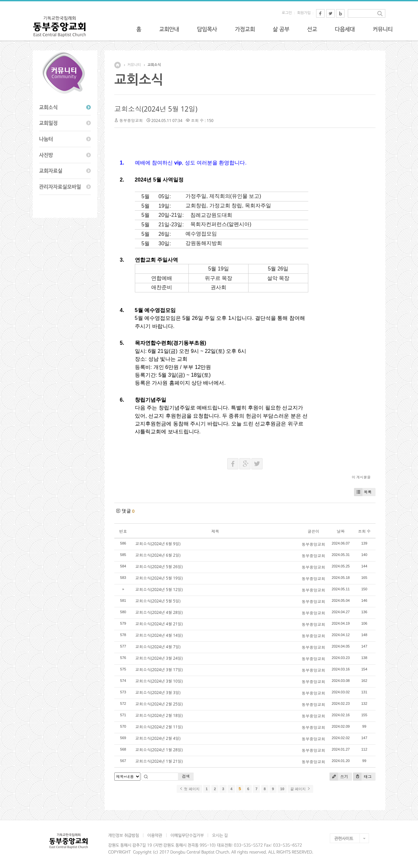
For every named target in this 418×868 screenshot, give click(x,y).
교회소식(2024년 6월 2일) (158, 555)
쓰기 (339, 777)
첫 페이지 (189, 789)
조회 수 (364, 531)
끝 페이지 (300, 789)
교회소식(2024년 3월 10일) (159, 681)
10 (282, 789)
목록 (363, 492)
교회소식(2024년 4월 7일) (158, 647)
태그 (362, 777)
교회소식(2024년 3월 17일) (159, 670)
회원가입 (304, 13)
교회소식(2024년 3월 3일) (158, 693)
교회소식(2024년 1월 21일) (159, 761)
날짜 (341, 531)
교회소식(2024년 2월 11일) (159, 727)
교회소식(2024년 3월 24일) (159, 658)
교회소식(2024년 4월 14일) (159, 635)
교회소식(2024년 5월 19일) (159, 578)
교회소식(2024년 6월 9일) (158, 544)
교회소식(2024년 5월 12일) (156, 109)
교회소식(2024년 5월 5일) (158, 601)
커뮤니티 (134, 65)
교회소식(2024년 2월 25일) (159, 704)
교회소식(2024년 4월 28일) (159, 612)
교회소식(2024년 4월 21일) (159, 624)
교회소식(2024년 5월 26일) (159, 567)
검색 (186, 776)
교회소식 (154, 65)
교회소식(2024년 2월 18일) (159, 715)
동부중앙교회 (131, 121)
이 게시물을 (361, 477)
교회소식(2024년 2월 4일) (158, 738)
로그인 (287, 13)
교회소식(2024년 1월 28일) (159, 750)
